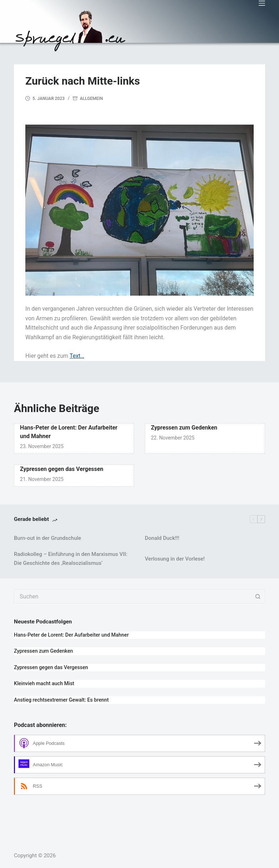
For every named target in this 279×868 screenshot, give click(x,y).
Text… (77, 356)
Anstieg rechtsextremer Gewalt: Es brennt (61, 700)
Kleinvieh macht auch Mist (44, 684)
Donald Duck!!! (162, 538)
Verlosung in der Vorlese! (175, 559)
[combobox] (133, 596)
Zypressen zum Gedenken (184, 428)
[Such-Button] (258, 596)
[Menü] (262, 3)
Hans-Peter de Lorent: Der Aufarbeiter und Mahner (71, 635)
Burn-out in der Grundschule (47, 538)
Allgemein (92, 99)
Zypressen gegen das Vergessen (62, 469)
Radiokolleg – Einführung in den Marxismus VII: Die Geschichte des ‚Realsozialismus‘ (71, 559)
